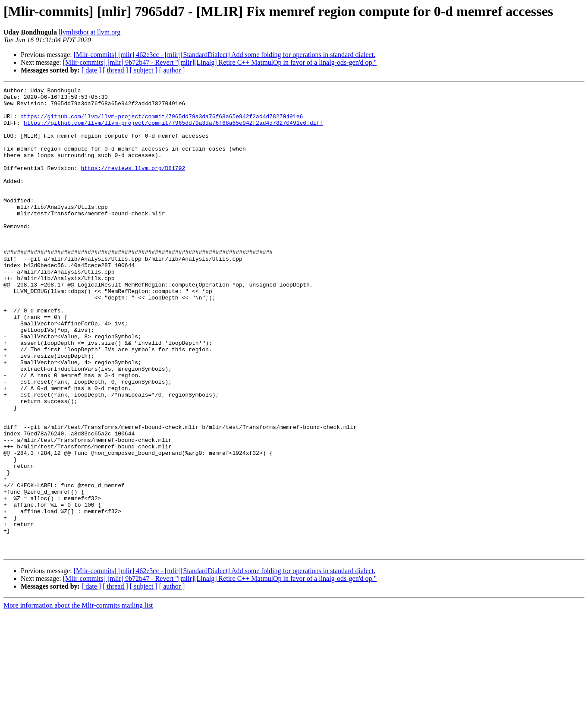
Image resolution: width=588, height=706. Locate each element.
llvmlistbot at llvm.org (90, 32)
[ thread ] (115, 70)
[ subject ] (144, 70)
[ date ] (91, 70)
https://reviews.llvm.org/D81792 (133, 185)
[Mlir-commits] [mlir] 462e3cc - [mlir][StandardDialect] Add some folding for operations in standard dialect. (225, 55)
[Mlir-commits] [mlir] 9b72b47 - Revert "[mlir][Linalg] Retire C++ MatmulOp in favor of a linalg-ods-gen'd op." (220, 62)
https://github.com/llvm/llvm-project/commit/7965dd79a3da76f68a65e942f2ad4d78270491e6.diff (173, 130)
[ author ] (172, 70)
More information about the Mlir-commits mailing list (78, 698)
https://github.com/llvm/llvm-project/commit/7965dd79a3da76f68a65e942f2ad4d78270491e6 (162, 123)
